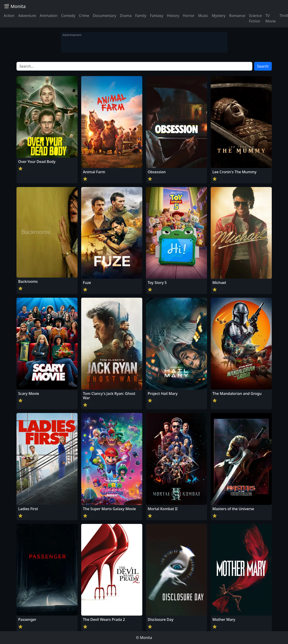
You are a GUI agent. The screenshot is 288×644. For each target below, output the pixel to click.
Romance (237, 16)
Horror (189, 16)
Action (9, 16)
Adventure (27, 16)
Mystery (219, 16)
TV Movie (271, 18)
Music (203, 16)
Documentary (105, 16)
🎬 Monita (15, 6)
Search (263, 66)
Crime (84, 16)
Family (141, 16)
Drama (126, 16)
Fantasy (157, 16)
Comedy (68, 16)
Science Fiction (255, 18)
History (173, 16)
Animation (48, 16)
